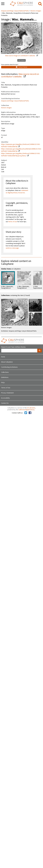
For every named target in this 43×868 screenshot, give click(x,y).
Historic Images (36, 11)
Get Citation (21, 60)
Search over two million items (13, 347)
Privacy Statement (7, 393)
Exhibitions (5, 377)
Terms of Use (6, 388)
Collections (5, 372)
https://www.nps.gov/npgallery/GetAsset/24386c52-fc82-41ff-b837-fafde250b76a (21, 145)
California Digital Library (26, 410)
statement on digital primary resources (17, 192)
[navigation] (3, 4)
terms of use (13, 222)
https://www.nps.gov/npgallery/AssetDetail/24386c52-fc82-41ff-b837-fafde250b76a (21, 150)
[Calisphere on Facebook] (30, 413)
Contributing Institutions (9, 367)
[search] (40, 4)
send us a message (12, 248)
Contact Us (5, 403)
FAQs (3, 383)
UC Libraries (31, 408)
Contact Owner (22, 67)
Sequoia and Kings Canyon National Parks (15, 11)
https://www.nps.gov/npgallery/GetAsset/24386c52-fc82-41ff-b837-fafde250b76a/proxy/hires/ (21, 155)
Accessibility (5, 398)
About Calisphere (7, 362)
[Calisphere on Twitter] (26, 413)
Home (3, 357)
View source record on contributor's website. (20, 75)
